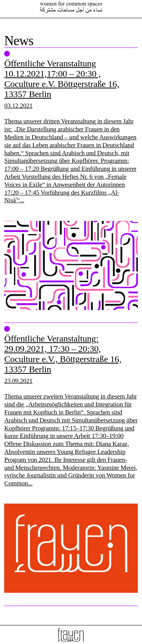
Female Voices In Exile (71, 7)
